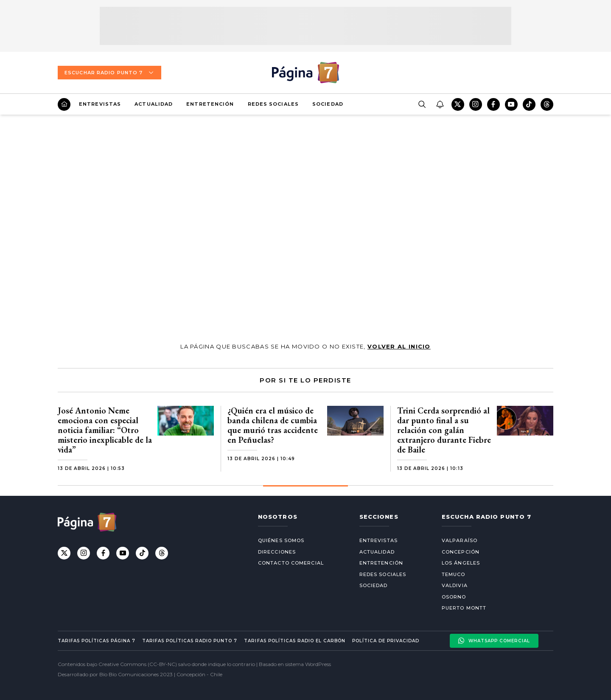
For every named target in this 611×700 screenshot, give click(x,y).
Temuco (454, 574)
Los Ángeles (461, 563)
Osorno (454, 597)
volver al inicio (399, 346)
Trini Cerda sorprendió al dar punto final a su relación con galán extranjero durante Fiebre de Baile (444, 430)
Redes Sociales (273, 104)
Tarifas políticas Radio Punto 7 (190, 641)
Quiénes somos (281, 540)
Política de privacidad (386, 641)
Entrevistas (100, 104)
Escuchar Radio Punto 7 (109, 73)
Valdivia (455, 585)
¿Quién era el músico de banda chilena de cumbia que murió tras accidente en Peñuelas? (273, 425)
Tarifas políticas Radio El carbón (294, 641)
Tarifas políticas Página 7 (97, 641)
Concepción (461, 552)
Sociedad (328, 104)
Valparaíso (460, 540)
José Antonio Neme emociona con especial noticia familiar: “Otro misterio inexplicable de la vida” (105, 430)
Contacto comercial (291, 563)
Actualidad (154, 104)
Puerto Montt (464, 608)
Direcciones (277, 552)
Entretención (210, 104)
